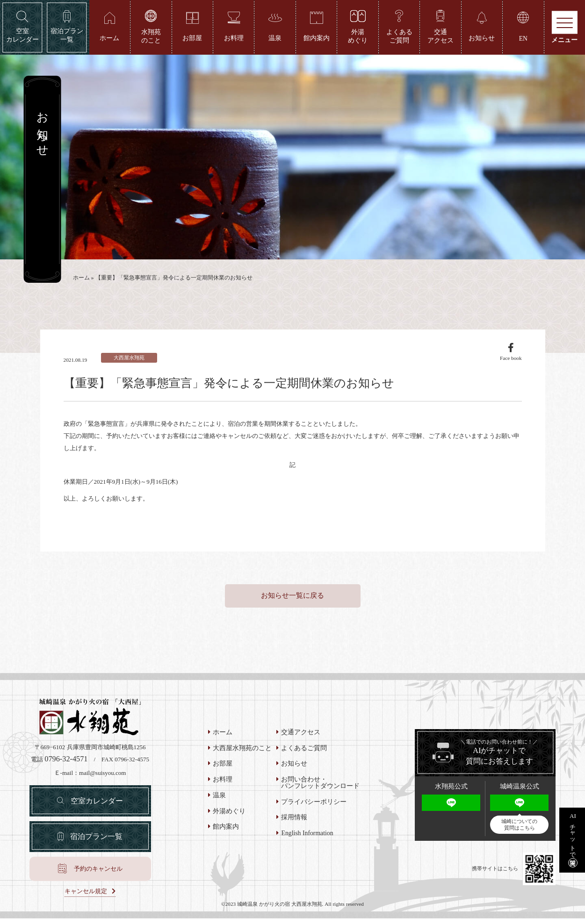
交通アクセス (301, 737)
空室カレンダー (97, 805)
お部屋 (223, 768)
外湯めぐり (229, 816)
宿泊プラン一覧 (96, 841)
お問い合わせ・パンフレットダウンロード (320, 787)
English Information (307, 838)
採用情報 (294, 822)
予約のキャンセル (98, 874)
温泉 (219, 800)
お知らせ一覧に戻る (292, 600)
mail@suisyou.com (102, 777)
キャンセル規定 (86, 897)
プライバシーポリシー (314, 806)
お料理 (223, 784)
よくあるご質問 (304, 752)
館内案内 (226, 831)
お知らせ (294, 768)
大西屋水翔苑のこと (242, 752)
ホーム (81, 279)
